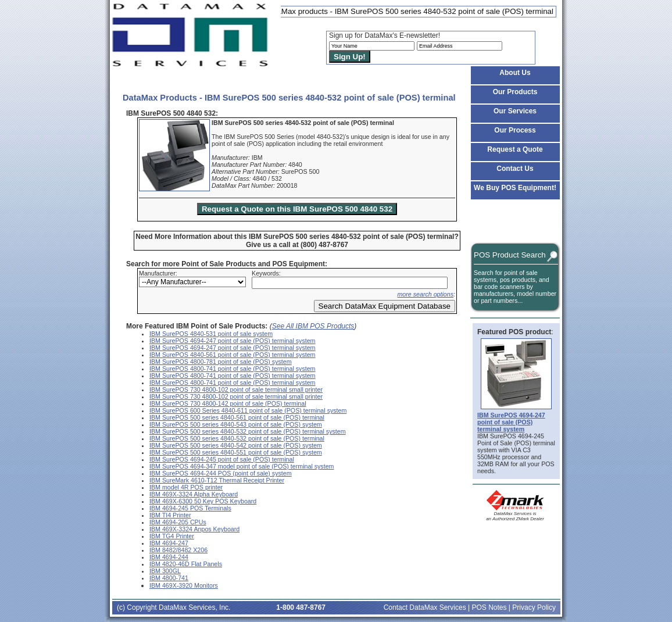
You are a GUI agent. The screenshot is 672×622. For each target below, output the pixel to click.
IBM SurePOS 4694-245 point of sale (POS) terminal (222, 459)
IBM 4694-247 (169, 543)
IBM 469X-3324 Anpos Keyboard (194, 529)
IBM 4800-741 (169, 578)
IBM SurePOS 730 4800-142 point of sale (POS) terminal (228, 403)
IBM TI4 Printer (170, 515)
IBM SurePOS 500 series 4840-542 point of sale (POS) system (236, 445)
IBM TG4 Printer (172, 536)
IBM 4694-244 (169, 557)
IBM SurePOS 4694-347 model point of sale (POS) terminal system (242, 466)
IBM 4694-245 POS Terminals (190, 508)
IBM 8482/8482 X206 (178, 550)
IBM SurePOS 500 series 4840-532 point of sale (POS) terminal (237, 438)
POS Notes (489, 607)
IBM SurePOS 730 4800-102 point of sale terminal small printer (236, 389)
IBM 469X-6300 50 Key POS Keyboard (203, 501)
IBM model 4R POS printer (186, 487)
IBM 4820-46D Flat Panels (186, 564)
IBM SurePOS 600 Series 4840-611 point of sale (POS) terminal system (248, 410)
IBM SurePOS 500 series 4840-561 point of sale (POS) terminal (237, 417)
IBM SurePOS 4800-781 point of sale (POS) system (221, 362)
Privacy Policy (534, 607)
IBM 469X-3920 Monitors (184, 585)
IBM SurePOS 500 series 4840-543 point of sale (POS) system (236, 424)
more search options (425, 294)
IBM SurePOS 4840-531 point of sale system (211, 334)
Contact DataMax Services (425, 607)
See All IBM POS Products (313, 326)
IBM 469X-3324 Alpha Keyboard (194, 494)
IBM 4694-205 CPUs (178, 522)
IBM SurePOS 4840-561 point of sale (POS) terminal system (232, 355)
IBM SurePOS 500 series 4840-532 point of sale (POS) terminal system (248, 431)
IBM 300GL (165, 571)
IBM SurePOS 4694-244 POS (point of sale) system (221, 473)
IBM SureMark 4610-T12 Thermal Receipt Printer (217, 480)
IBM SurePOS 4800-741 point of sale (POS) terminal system (232, 369)
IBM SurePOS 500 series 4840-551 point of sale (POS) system (236, 452)
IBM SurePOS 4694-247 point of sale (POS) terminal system (232, 341)
